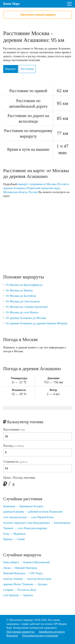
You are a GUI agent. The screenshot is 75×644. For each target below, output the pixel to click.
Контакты (12, 636)
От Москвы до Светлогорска (23, 301)
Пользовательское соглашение (40, 636)
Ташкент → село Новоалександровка (25, 528)
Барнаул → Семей (14, 539)
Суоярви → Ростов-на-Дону (20, 590)
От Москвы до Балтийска (21, 296)
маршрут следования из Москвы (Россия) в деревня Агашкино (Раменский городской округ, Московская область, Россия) (36, 188)
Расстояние (27, 69)
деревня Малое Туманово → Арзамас (25, 584)
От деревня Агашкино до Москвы (26, 318)
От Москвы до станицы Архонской (27, 307)
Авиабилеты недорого (52, 632)
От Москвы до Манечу (19, 290)
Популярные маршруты (20, 632)
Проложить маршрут (21, 620)
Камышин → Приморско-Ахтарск (23, 506)
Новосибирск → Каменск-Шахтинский (26, 562)
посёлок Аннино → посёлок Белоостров (27, 579)
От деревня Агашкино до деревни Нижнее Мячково (37, 323)
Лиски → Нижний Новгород (20, 568)
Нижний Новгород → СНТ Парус (23, 573)
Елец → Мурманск (14, 534)
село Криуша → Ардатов (18, 595)
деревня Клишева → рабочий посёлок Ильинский (33, 512)
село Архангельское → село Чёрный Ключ (28, 517)
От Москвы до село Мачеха (22, 312)
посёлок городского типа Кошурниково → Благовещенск (37, 523)
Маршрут (11, 69)
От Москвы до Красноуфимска (24, 285)
